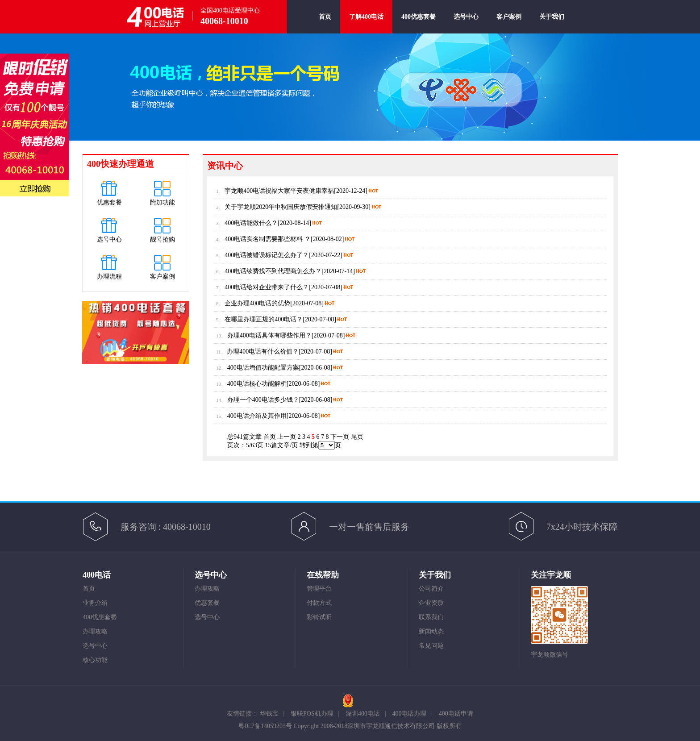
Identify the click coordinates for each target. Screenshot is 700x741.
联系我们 (431, 617)
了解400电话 (366, 17)
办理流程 (109, 277)
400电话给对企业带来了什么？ (267, 287)
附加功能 (162, 202)
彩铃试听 (319, 617)
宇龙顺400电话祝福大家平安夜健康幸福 (279, 191)
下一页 (340, 437)
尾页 (357, 437)
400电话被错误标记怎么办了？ (267, 255)
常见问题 (431, 646)
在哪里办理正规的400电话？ (264, 319)
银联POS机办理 (312, 714)
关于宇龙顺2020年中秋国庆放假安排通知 (281, 207)
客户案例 (509, 23)
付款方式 (319, 603)
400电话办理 (409, 714)
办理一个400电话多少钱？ (263, 400)
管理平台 (319, 589)
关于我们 (552, 23)
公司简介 (431, 589)
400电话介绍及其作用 (257, 416)
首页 (325, 23)
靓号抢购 (162, 239)
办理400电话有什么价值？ (263, 352)
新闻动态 (431, 631)
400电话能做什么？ (251, 223)
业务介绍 (95, 603)
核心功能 (95, 660)
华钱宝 (269, 714)
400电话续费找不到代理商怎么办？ (273, 271)
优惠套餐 (109, 202)
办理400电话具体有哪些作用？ (269, 335)
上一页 (287, 437)
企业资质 (431, 603)
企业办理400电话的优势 (257, 303)
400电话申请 (456, 714)
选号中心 (466, 23)
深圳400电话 (363, 714)
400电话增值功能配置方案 (263, 368)
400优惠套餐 (419, 23)
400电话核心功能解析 (257, 384)
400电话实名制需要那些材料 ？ (268, 239)
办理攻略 (95, 631)
